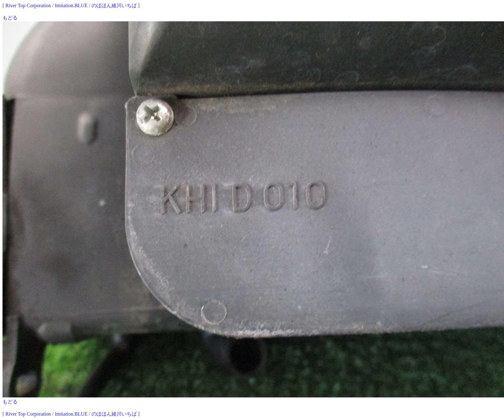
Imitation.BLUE (71, 5)
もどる (10, 18)
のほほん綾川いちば (114, 5)
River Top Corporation (28, 5)
